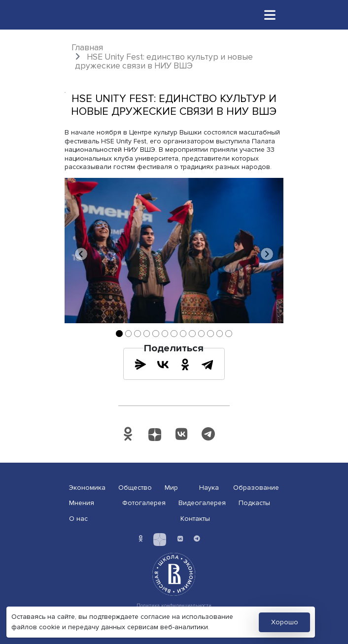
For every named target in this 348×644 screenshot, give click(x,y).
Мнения (82, 503)
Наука (209, 488)
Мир (171, 488)
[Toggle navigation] (270, 15)
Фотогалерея (144, 503)
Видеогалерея (202, 503)
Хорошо (285, 622)
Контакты (195, 519)
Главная (87, 48)
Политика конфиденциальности (174, 605)
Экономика (87, 488)
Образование (256, 488)
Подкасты (254, 503)
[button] (81, 254)
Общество (135, 488)
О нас (78, 519)
